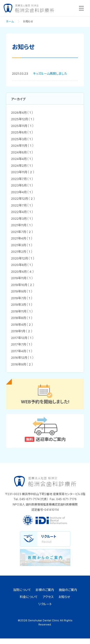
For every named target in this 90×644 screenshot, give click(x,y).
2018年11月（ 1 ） (22, 311)
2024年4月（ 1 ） (22, 159)
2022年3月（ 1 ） (22, 219)
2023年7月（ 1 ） (22, 179)
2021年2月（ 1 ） (22, 252)
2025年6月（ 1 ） (22, 132)
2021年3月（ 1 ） (22, 245)
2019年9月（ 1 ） (22, 291)
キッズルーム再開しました (50, 73)
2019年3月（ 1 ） (22, 305)
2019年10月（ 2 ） (23, 285)
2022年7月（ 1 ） (22, 205)
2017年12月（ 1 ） (22, 338)
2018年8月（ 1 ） (22, 318)
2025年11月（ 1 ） (22, 126)
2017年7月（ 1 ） (22, 344)
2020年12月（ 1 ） (23, 258)
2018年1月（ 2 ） (22, 331)
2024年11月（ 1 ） (22, 146)
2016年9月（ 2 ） (22, 364)
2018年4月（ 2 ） (22, 325)
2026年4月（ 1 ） (22, 113)
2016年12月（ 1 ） (22, 358)
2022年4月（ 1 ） (22, 212)
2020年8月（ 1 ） (22, 265)
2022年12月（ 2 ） (23, 199)
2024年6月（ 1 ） (22, 152)
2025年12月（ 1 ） (23, 119)
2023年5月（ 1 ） (22, 185)
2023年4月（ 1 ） (22, 192)
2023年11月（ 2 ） (23, 172)
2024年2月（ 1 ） (22, 166)
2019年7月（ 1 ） (22, 298)
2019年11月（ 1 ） (22, 278)
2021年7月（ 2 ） (22, 232)
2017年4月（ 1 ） (22, 351)
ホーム (10, 21)
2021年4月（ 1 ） (22, 238)
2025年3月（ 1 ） (22, 139)
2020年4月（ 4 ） (23, 272)
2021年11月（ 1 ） (22, 225)
